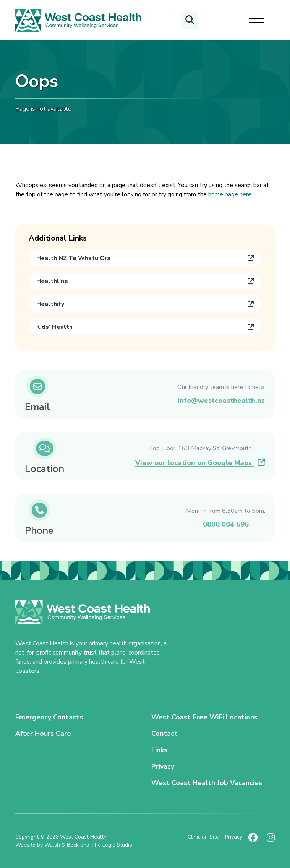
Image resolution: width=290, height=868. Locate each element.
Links (159, 750)
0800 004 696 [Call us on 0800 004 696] (226, 524)
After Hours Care (43, 734)
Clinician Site (203, 837)
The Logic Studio (112, 845)
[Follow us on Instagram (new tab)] (271, 841)
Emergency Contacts (49, 717)
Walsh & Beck (62, 845)
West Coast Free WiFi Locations (204, 717)
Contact (164, 734)
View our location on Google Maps (200, 463)
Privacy (163, 766)
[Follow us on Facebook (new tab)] (253, 841)
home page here (230, 194)
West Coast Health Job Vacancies (207, 783)
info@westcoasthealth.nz (221, 401)
